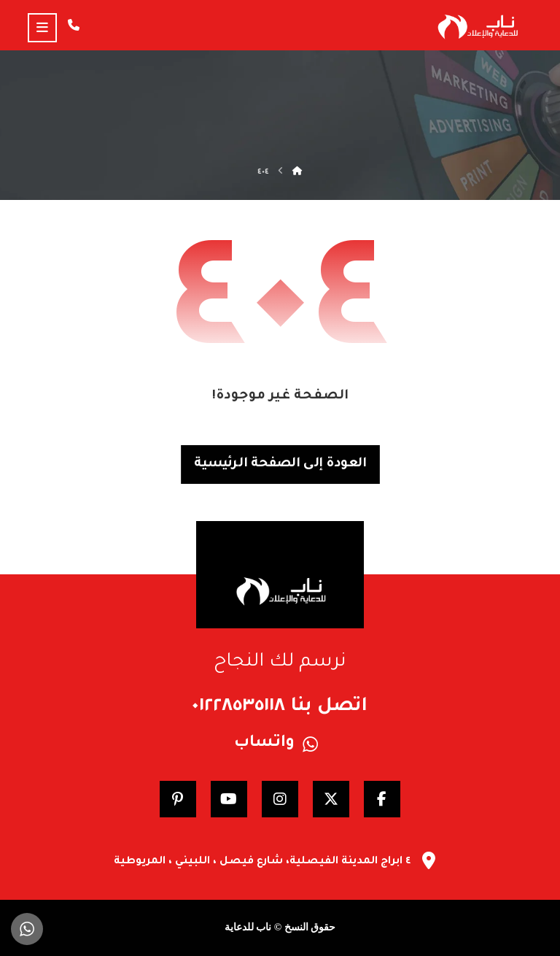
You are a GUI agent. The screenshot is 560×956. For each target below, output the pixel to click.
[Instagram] (280, 799)
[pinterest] (178, 799)
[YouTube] (229, 799)
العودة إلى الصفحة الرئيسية (280, 464)
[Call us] (74, 25)
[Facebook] (382, 799)
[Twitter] (331, 799)
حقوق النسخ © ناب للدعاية (280, 927)
